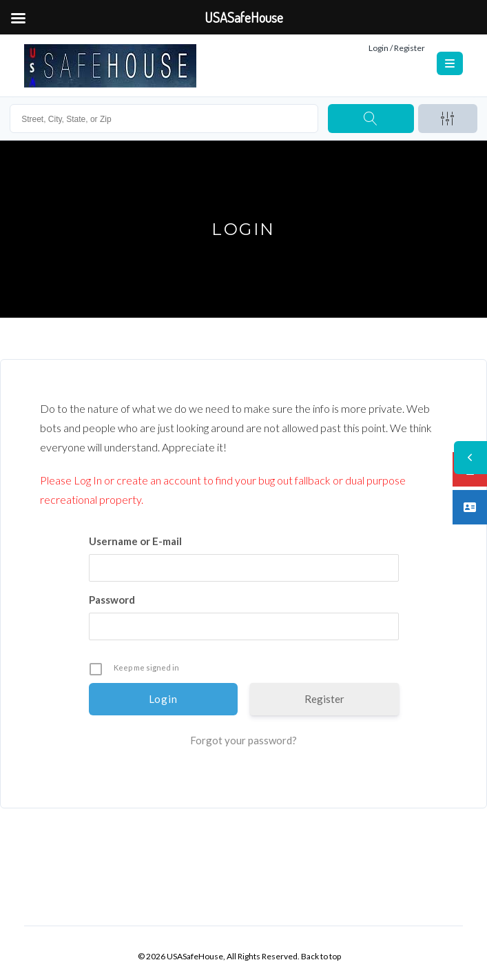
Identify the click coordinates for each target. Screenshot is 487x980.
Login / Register (397, 48)
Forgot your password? (243, 740)
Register (324, 699)
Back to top (321, 956)
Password (112, 600)
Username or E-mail (135, 541)
